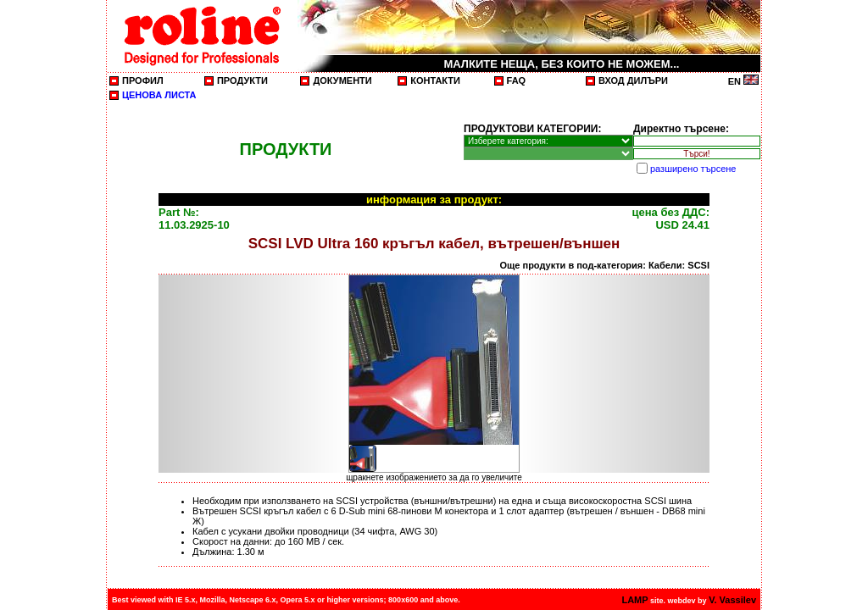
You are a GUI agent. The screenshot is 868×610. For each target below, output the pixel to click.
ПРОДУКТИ (242, 80)
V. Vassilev (732, 600)
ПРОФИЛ (143, 80)
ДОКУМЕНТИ (342, 80)
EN (743, 81)
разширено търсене (693, 169)
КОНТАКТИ (435, 80)
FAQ (517, 80)
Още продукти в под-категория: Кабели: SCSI (605, 265)
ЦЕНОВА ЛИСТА (159, 95)
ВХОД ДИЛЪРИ (633, 80)
